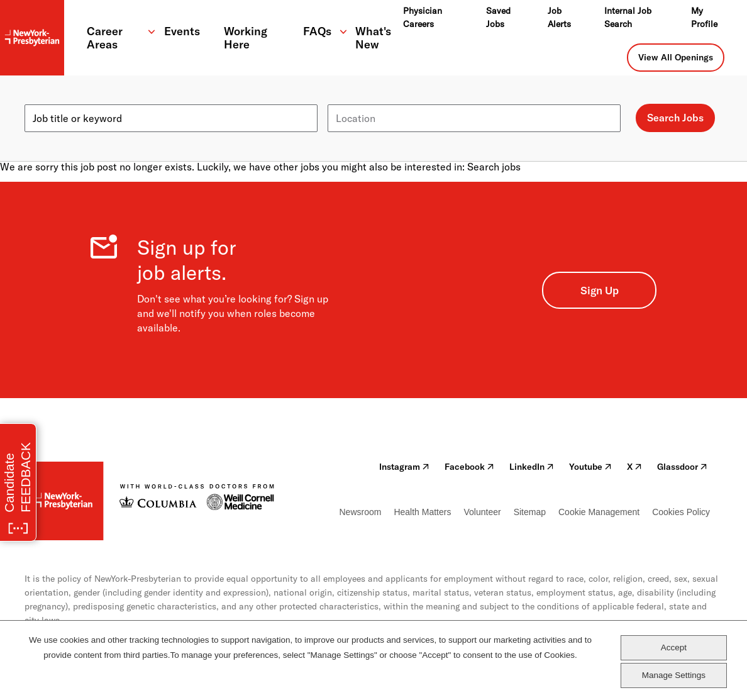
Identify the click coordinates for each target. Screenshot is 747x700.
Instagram (404, 467)
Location (347, 99)
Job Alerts (559, 17)
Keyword (45, 99)
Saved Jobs (498, 17)
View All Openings (676, 57)
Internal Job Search (628, 17)
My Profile (704, 17)
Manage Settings (674, 675)
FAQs (317, 31)
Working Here (246, 38)
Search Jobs (675, 118)
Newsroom (361, 512)
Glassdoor (682, 467)
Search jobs (494, 167)
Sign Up (600, 290)
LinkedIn (532, 467)
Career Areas (105, 38)
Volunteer (482, 512)
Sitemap (530, 512)
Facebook (469, 467)
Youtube (590, 467)
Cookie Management (599, 512)
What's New (373, 38)
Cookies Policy (681, 512)
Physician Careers (423, 17)
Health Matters (422, 512)
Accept (674, 647)
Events (182, 31)
